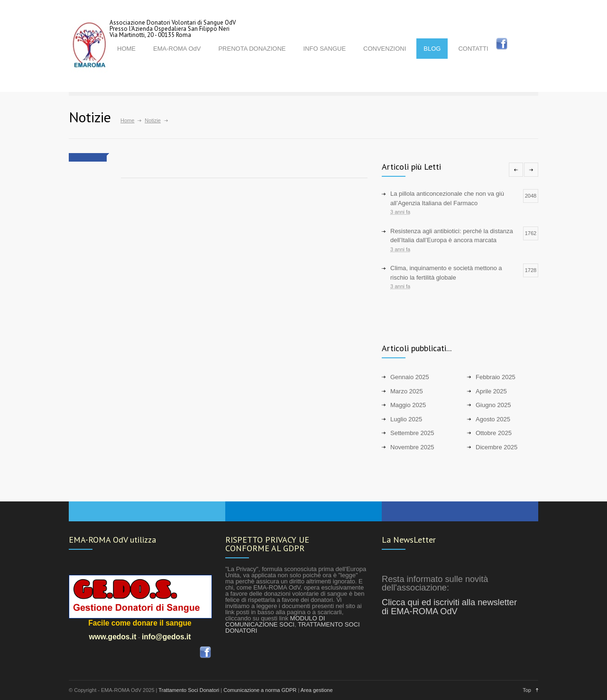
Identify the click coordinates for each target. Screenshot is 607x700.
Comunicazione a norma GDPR (260, 690)
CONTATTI (473, 49)
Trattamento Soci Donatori (189, 690)
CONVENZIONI (385, 49)
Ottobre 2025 (494, 433)
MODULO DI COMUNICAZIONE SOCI (275, 621)
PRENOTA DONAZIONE (252, 49)
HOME (126, 49)
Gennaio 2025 (410, 377)
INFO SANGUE (324, 49)
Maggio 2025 (408, 405)
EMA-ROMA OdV (177, 49)
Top (527, 690)
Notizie (153, 120)
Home (127, 120)
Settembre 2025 (412, 433)
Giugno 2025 (493, 405)
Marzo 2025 (407, 391)
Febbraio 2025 (496, 377)
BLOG (432, 49)
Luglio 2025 (406, 419)
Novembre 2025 (412, 447)
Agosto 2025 (493, 419)
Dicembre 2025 (497, 447)
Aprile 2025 (491, 391)
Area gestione (317, 690)
